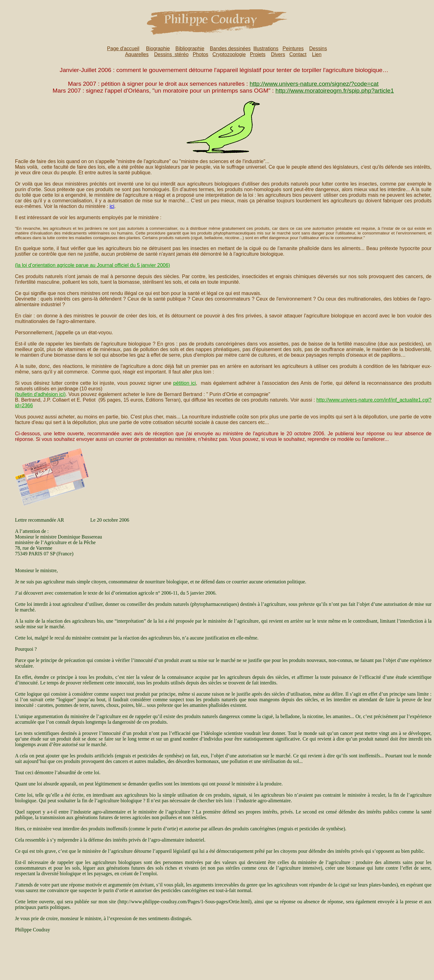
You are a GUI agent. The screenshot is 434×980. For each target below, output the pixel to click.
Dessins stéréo (171, 54)
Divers (278, 54)
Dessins (318, 48)
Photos (201, 54)
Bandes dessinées (230, 48)
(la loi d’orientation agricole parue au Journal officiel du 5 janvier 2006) (93, 265)
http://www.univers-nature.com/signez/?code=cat (314, 84)
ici (112, 206)
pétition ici (185, 383)
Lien (317, 54)
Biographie (158, 48)
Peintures (293, 48)
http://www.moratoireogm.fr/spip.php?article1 (335, 91)
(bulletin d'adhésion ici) (40, 394)
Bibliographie (190, 48)
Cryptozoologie (229, 54)
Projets (258, 54)
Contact (298, 54)
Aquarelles (137, 54)
